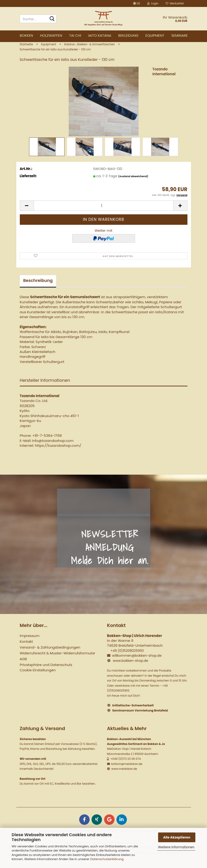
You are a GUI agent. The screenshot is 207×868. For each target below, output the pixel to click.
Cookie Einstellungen (38, 677)
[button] (137, 3)
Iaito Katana (100, 35)
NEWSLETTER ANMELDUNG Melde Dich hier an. (110, 555)
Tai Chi (75, 35)
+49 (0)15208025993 (127, 658)
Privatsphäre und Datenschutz (46, 672)
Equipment (155, 35)
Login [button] (153, 3)
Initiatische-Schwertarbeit (133, 713)
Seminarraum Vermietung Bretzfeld (140, 718)
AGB (23, 666)
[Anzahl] (104, 213)
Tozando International (164, 79)
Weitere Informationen (176, 847)
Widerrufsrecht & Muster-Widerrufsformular (58, 660)
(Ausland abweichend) (133, 183)
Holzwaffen (51, 35)
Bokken (26, 35)
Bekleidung (128, 35)
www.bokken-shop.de (130, 668)
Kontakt (26, 648)
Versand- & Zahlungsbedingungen (50, 654)
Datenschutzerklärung (107, 859)
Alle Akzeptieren (177, 837)
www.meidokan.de (124, 776)
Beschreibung (38, 288)
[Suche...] (52, 19)
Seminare (180, 35)
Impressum (30, 643)
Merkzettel (175, 3)
